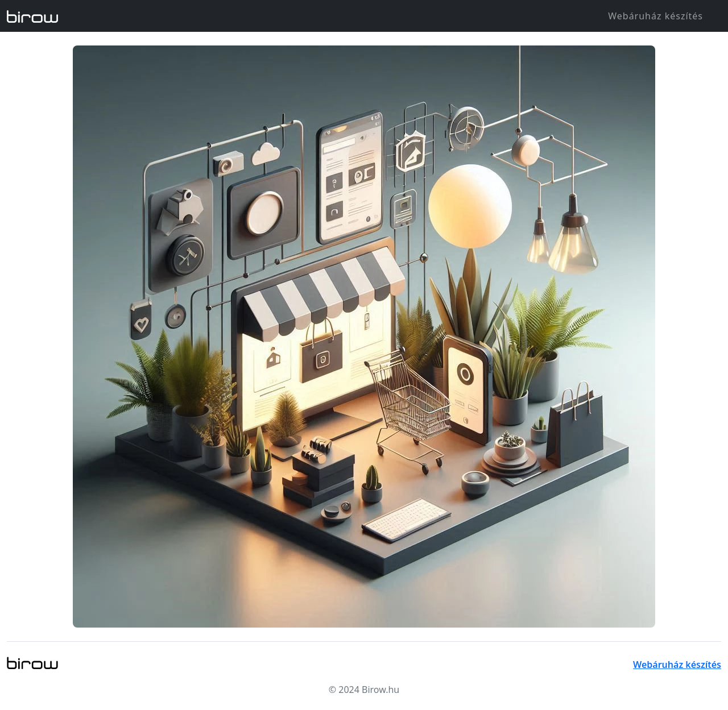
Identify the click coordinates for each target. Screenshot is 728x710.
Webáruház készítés (655, 16)
